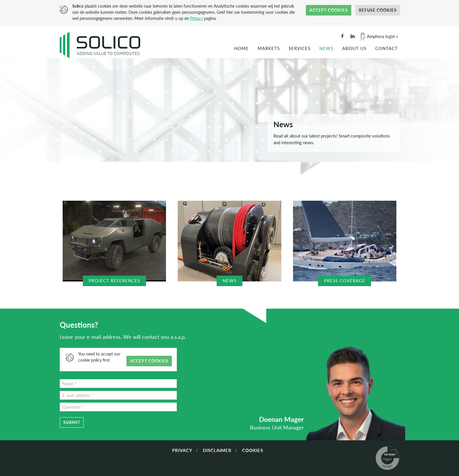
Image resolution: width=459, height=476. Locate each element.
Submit (72, 422)
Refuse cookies (378, 10)
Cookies (253, 450)
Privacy (196, 18)
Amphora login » (382, 36)
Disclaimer (217, 450)
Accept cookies (329, 10)
